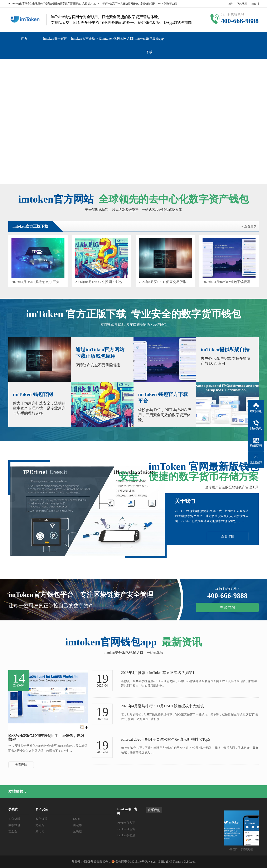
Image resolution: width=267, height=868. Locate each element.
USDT (77, 819)
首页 (24, 38)
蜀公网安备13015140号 (130, 862)
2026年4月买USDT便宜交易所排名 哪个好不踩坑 (165, 282)
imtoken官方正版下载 (87, 38)
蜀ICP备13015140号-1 (97, 862)
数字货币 (41, 819)
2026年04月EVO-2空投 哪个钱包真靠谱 (102, 282)
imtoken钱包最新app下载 (149, 45)
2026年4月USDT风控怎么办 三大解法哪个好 (38, 282)
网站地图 (242, 4)
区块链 (77, 831)
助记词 (40, 831)
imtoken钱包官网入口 (118, 38)
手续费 (13, 809)
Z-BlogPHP (165, 862)
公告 (230, 4)
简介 (254, 4)
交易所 (40, 825)
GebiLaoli (190, 862)
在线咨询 (227, 607)
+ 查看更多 (249, 226)
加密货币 (14, 819)
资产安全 (42, 809)
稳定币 (77, 825)
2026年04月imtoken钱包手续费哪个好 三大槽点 (229, 282)
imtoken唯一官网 (55, 38)
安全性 (13, 831)
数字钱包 (14, 825)
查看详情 (228, 536)
